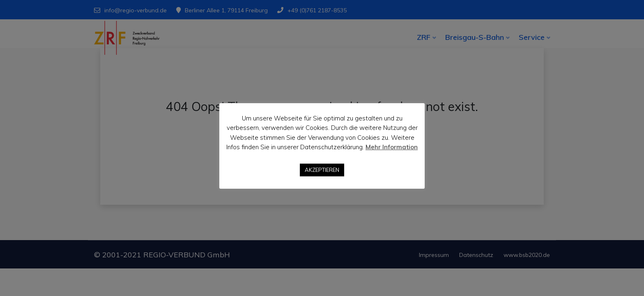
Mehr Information (392, 147)
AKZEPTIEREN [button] (322, 170)
